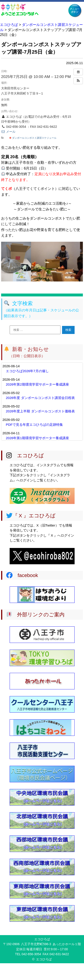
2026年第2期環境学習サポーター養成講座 (37, 384)
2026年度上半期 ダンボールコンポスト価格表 (40, 411)
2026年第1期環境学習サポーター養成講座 (37, 438)
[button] (78, 81)
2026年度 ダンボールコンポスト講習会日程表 (40, 398)
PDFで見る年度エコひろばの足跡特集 (34, 425)
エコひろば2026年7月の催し (27, 371)
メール (8, 132)
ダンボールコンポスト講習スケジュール (33, 138)
